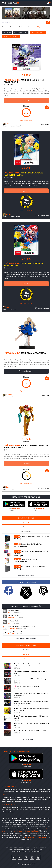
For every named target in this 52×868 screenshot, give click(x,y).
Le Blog (35, 847)
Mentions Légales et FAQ (19, 851)
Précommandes (38, 32)
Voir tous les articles (26, 739)
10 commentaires (42, 308)
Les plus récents (21, 32)
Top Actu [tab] (26, 650)
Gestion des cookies (35, 851)
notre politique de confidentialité (36, 837)
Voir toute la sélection (26, 575)
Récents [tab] (26, 527)
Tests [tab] (26, 659)
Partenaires (43, 847)
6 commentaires (42, 215)
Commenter (43, 125)
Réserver (26, 100)
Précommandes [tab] (26, 531)
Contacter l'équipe (11, 847)
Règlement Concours (37, 849)
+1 (47, 108)
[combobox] (26, 22)
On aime (28, 847)
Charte (21, 847)
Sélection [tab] (26, 522)
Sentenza (8, 214)
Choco (7, 124)
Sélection (7, 32)
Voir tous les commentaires (26, 638)
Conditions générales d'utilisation (19, 849)
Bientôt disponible (26, 371)
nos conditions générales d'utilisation (26, 831)
